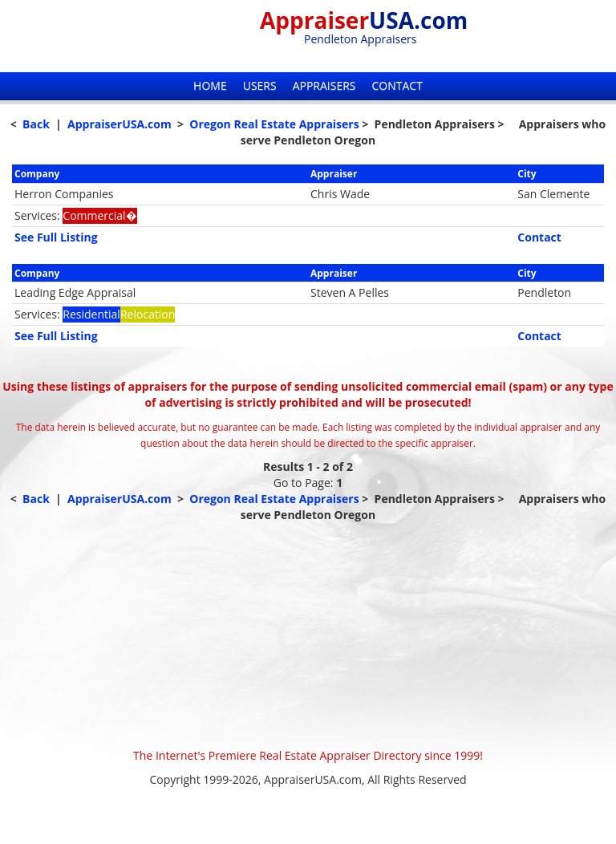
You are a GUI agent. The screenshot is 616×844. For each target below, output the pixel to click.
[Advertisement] (308, 635)
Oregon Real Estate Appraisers (274, 124)
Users (260, 85)
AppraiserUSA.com (120, 124)
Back (36, 124)
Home (210, 85)
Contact (397, 85)
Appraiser (364, 20)
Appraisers (324, 85)
